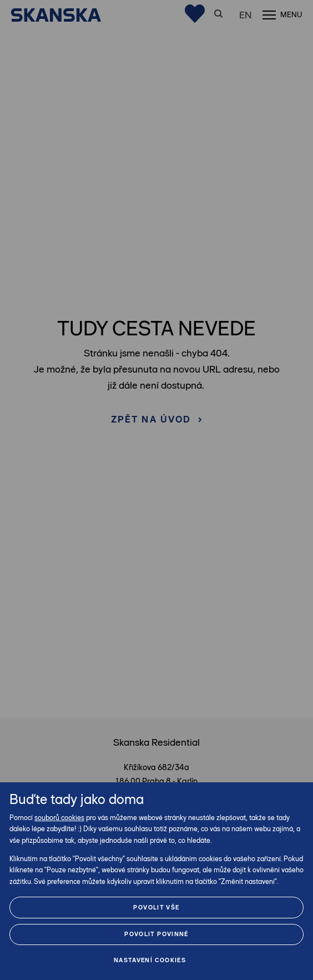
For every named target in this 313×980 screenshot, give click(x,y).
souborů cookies (59, 818)
